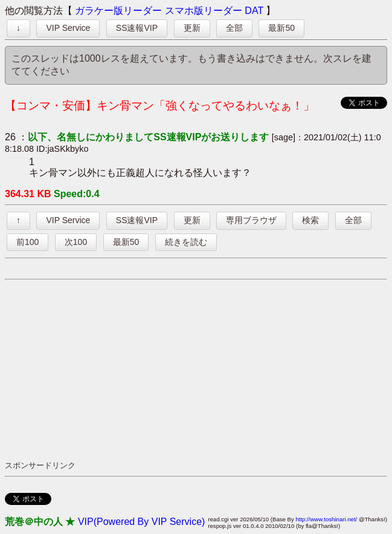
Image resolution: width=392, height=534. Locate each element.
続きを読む (186, 242)
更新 (192, 28)
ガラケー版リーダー (118, 11)
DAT (254, 11)
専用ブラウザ (251, 220)
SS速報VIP (137, 28)
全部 (234, 28)
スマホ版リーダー (204, 11)
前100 (27, 242)
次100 (76, 242)
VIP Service (68, 28)
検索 (310, 220)
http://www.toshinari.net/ (326, 519)
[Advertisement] (198, 370)
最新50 (281, 28)
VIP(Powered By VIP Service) (141, 522)
